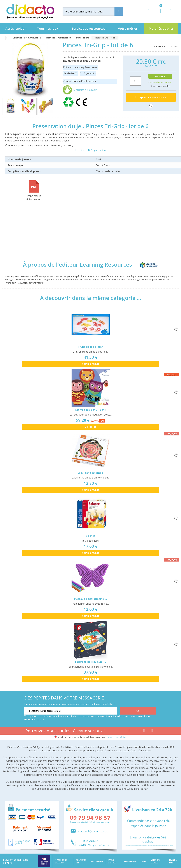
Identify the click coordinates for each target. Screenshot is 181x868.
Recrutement (131, 861)
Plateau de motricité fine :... (90, 599)
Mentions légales (156, 861)
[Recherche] (119, 11)
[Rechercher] (91, 11)
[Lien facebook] (129, 731)
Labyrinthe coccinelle (90, 473)
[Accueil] (6, 38)
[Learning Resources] (146, 264)
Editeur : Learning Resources (80, 67)
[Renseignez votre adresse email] (71, 711)
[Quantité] (136, 81)
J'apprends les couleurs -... (90, 662)
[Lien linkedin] (152, 731)
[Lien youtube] (136, 731)
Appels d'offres (112, 861)
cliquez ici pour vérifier (116, 737)
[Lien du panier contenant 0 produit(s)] (158, 14)
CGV (144, 861)
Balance (91, 536)
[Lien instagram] (144, 731)
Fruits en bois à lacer (91, 347)
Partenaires (97, 861)
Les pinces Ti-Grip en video (90, 150)
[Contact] (171, 14)
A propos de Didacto (61, 861)
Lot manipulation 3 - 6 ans (90, 410)
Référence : (161, 46)
